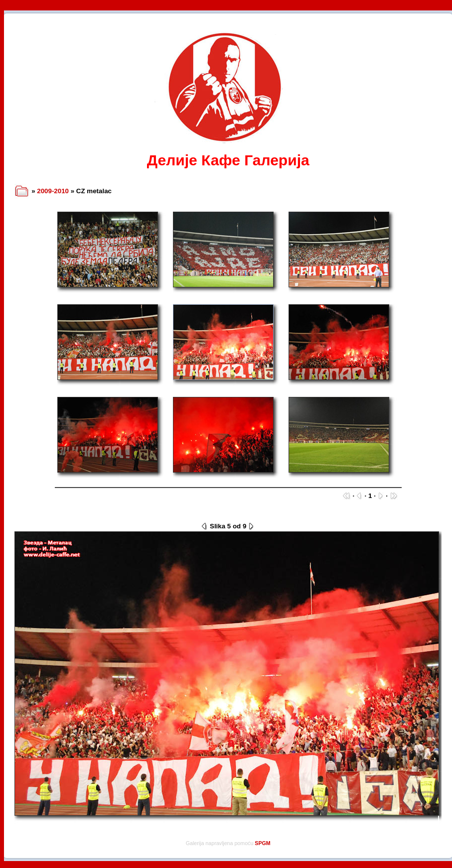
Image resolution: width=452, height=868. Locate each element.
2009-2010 (53, 191)
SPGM (262, 843)
